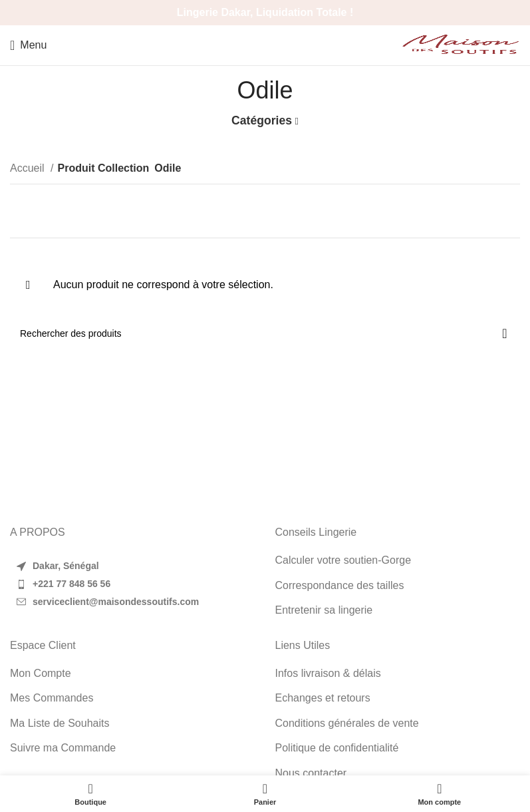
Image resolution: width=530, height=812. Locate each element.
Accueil (29, 168)
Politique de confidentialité (337, 748)
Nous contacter (311, 773)
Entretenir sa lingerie (324, 610)
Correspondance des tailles (340, 585)
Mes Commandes (52, 698)
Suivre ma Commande (63, 748)
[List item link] (133, 584)
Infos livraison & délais (328, 673)
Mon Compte (41, 673)
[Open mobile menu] (28, 45)
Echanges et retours (323, 698)
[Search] (265, 333)
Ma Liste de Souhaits (60, 723)
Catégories (262, 121)
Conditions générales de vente (347, 723)
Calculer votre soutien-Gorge (343, 560)
